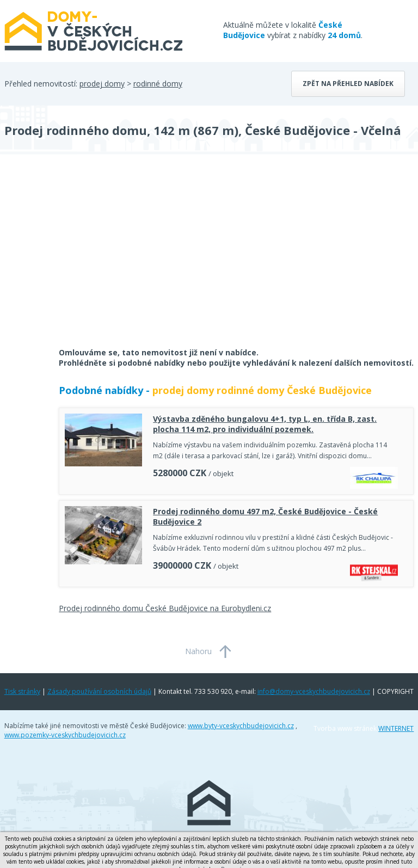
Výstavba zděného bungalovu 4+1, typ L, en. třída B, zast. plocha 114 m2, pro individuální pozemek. (265, 424)
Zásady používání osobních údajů (99, 691)
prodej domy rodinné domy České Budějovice (262, 390)
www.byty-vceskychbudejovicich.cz (241, 726)
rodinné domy (158, 84)
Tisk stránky (22, 691)
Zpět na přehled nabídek (348, 84)
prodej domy (102, 84)
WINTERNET (396, 728)
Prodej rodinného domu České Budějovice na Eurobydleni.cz (165, 608)
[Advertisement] (86, 258)
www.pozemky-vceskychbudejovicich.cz (65, 735)
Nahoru (198, 651)
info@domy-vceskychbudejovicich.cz (314, 691)
